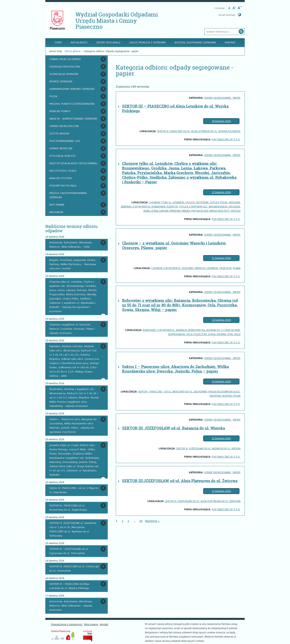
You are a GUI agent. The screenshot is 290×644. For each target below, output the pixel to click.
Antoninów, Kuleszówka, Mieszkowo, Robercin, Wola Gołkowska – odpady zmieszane (71, 606)
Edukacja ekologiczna (65, 67)
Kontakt (230, 42)
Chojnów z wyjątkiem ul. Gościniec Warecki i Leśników (185, 268)
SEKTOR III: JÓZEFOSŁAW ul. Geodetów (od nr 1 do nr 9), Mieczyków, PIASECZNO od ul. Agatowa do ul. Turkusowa (73, 529)
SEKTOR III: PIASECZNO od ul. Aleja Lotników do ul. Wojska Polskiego (199, 131)
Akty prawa (57, 205)
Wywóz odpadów (61, 81)
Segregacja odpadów (64, 74)
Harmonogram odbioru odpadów (72, 89)
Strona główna (73, 51)
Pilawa (237, 268)
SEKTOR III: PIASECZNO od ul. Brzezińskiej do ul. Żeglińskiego (68, 508)
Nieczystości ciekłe (63, 171)
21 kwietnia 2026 (221, 192)
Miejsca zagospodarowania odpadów (68, 195)
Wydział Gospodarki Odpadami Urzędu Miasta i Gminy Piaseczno (117, 21)
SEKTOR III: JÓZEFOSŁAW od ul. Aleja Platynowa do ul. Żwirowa (203, 501)
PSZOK (53, 96)
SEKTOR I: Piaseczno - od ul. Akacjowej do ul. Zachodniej (173, 391)
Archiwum (56, 212)
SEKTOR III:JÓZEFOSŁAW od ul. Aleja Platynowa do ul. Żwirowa (180, 481)
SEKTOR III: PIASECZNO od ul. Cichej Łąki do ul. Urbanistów (74, 569)
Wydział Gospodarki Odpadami (195, 42)
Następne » (152, 521)
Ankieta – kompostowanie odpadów (73, 119)
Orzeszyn (225, 268)
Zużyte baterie (60, 134)
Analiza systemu (61, 178)
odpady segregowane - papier (222, 98)
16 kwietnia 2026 (221, 121)
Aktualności (79, 42)
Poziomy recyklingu (63, 186)
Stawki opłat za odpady (65, 59)
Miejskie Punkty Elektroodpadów (72, 104)
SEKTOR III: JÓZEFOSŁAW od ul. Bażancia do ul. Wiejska (173, 428)
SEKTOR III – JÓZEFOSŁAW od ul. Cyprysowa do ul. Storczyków (69, 551)
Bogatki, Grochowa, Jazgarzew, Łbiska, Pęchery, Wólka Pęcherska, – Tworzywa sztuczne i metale (73, 264)
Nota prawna (91, 624)
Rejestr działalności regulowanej (73, 163)
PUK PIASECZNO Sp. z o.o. (226, 139)
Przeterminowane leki (65, 141)
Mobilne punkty (60, 111)
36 (141, 521)
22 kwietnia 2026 (221, 320)
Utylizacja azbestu (62, 156)
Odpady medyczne (61, 148)
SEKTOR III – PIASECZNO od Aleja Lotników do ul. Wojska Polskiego (175, 108)
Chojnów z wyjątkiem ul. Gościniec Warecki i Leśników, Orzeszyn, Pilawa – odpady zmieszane (72, 329)
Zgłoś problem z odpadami (148, 42)
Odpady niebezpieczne (64, 126)
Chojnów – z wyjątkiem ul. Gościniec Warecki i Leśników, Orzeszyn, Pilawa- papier (174, 245)
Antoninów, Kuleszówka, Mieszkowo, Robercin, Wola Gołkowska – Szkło (71, 245)
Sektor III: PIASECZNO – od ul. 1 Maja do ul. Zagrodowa (74, 490)
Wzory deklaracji (108, 42)
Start (58, 42)
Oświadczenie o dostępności (67, 624)
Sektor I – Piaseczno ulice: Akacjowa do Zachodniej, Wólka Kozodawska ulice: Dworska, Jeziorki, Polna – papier (175, 369)
